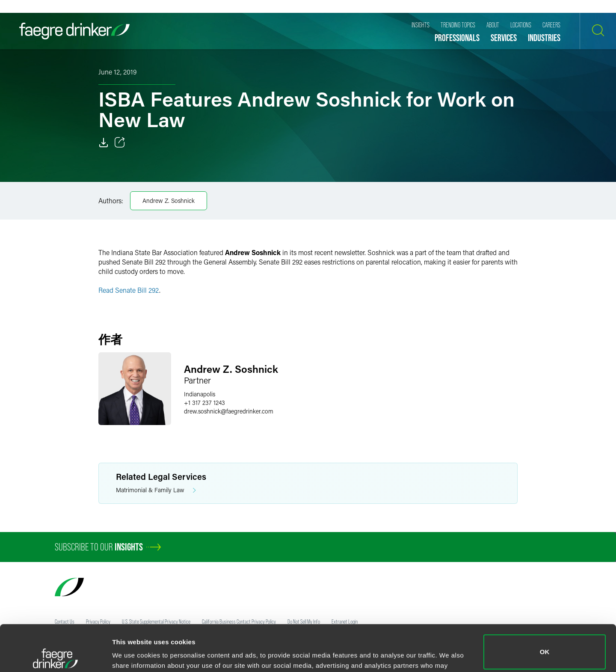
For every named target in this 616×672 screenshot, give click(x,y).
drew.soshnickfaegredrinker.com (229, 411)
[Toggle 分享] (120, 143)
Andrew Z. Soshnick (169, 201)
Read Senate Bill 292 (129, 290)
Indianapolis (200, 394)
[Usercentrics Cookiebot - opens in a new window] (55, 655)
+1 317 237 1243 (204, 403)
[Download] (104, 143)
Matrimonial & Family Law (156, 490)
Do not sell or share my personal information (545, 644)
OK (545, 606)
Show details (132, 653)
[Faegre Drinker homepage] (74, 31)
